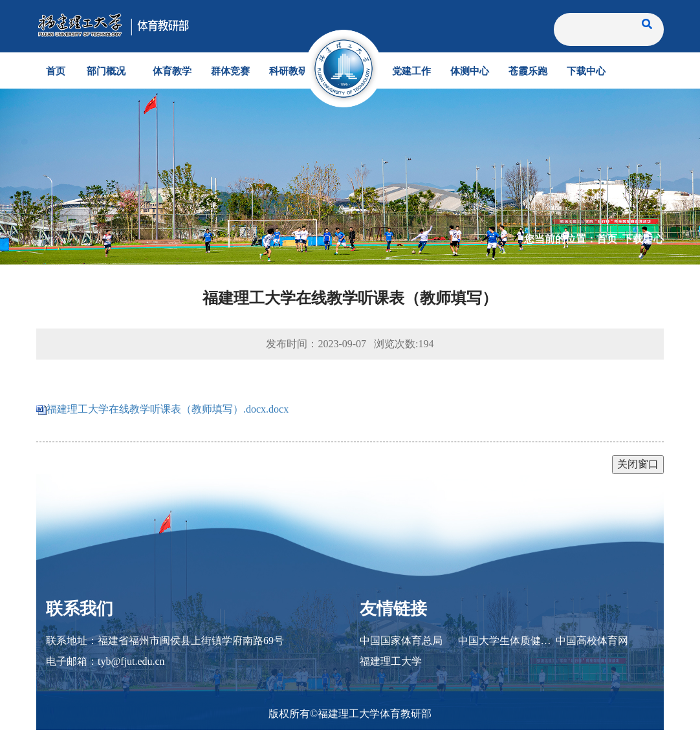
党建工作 (411, 70)
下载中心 (586, 70)
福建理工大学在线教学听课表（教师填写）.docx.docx (168, 409)
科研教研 (289, 70)
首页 (56, 70)
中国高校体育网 (592, 641)
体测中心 (470, 70)
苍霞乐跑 (528, 70)
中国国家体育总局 (401, 641)
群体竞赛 (230, 70)
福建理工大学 (391, 661)
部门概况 (106, 70)
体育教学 (172, 70)
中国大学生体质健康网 (507, 641)
